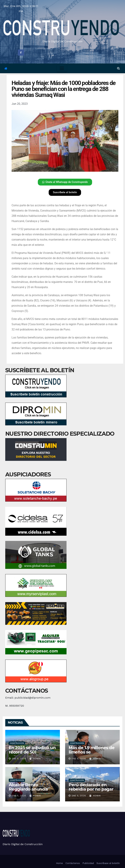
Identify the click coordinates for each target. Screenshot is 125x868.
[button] (118, 68)
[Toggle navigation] (62, 68)
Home (59, 863)
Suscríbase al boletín (108, 863)
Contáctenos (73, 863)
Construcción (17, 743)
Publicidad (88, 863)
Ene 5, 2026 (19, 759)
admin (35, 759)
